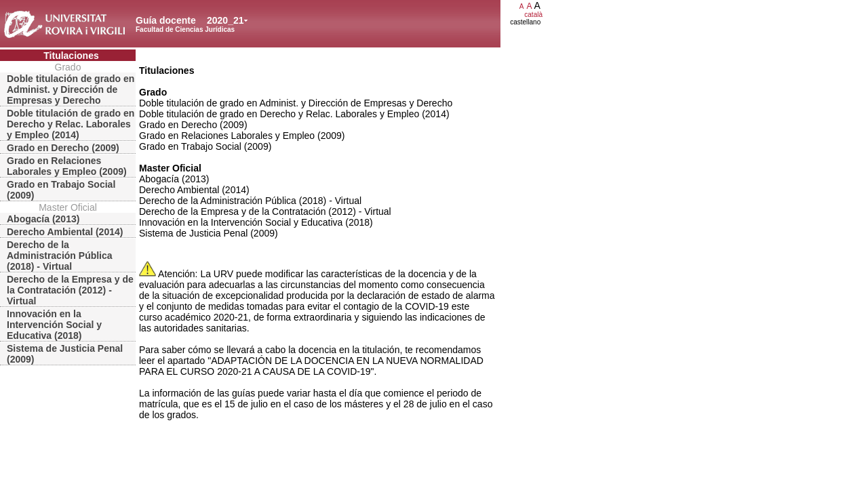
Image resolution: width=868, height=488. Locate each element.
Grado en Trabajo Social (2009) (61, 190)
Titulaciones (71, 56)
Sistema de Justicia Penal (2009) (65, 354)
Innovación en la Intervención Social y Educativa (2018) (54, 325)
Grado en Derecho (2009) (63, 148)
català (533, 15)
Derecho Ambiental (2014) (65, 232)
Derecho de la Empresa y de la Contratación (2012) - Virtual (70, 290)
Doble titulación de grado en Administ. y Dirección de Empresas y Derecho (71, 89)
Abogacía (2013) (43, 219)
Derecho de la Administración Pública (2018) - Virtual (60, 256)
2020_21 (225, 20)
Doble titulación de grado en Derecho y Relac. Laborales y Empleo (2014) (71, 124)
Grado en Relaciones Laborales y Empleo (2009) (67, 166)
